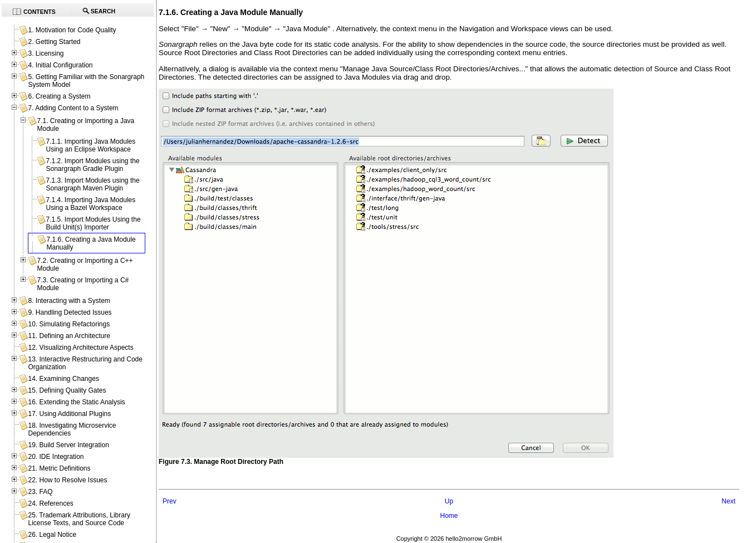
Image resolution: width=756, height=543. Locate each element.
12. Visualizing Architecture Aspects (80, 348)
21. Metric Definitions (59, 468)
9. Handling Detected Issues (70, 312)
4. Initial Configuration (60, 65)
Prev (170, 501)
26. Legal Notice (52, 535)
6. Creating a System (59, 96)
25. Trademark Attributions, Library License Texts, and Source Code (79, 519)
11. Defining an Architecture (69, 336)
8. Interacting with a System (69, 301)
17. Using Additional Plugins (69, 414)
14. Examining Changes (63, 379)
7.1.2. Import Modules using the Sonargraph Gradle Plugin (92, 165)
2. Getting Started (54, 42)
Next (728, 501)
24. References (50, 503)
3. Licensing (46, 53)
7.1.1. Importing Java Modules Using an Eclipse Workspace (90, 145)
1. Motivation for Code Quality (72, 30)
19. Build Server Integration (68, 445)
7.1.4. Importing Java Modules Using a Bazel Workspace (90, 204)
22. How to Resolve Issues (67, 480)
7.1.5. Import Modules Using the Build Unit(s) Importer (93, 223)
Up (449, 501)
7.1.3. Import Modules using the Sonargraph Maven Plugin (92, 184)
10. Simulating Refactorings (69, 324)
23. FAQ (40, 492)
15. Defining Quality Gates (67, 390)
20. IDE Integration (56, 457)
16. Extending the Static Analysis (76, 402)
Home (449, 516)
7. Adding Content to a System (73, 108)
